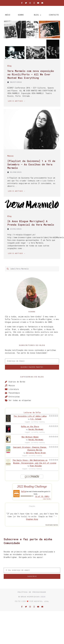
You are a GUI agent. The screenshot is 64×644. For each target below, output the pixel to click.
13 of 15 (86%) (42, 496)
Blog (38, 15)
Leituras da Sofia (32, 412)
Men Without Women (30, 437)
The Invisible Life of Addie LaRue (30, 416)
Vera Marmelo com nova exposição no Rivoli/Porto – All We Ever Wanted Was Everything (31, 74)
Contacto (54, 15)
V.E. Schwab (36, 419)
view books (47, 499)
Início (8, 15)
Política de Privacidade (32, 592)
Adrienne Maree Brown (36, 453)
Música (10, 156)
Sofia (24, 491)
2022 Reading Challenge (32, 486)
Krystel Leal (42, 601)
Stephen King (32, 519)
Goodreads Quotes (52, 525)
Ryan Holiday (36, 466)
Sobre (21, 15)
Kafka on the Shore (30, 426)
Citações (32, 506)
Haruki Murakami (36, 429)
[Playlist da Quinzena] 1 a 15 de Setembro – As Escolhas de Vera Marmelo (31, 164)
